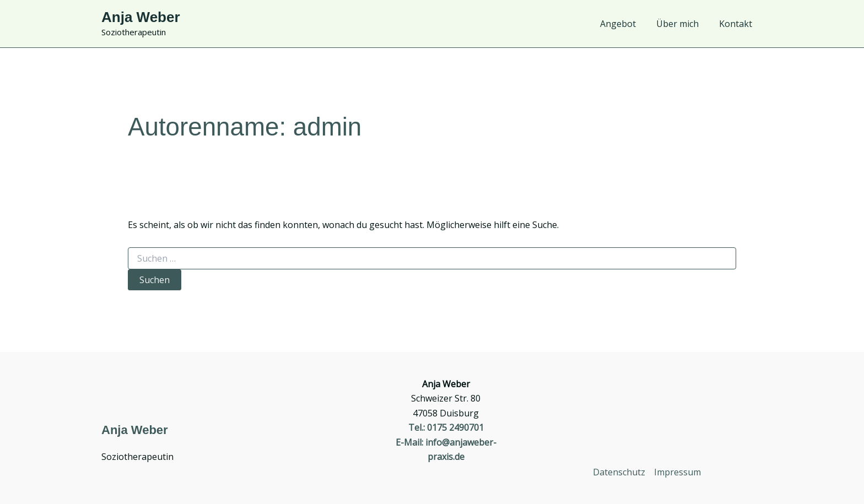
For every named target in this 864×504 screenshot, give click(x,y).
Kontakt (737, 24)
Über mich (682, 24)
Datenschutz (619, 472)
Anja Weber (141, 17)
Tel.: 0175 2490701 (446, 427)
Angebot (625, 24)
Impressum (677, 472)
